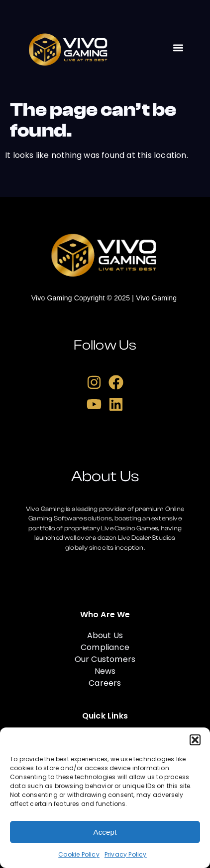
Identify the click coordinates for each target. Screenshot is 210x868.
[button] (195, 740)
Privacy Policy (126, 854)
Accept (105, 832)
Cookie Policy (79, 854)
